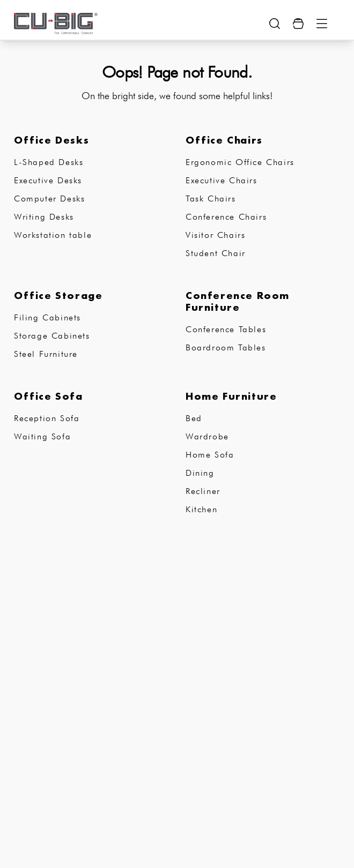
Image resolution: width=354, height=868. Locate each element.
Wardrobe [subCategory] (207, 436)
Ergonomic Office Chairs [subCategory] (240, 162)
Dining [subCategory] (200, 473)
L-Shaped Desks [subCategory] (49, 162)
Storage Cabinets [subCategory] (52, 336)
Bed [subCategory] (194, 418)
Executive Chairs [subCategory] (222, 180)
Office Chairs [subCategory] (224, 140)
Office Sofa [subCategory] (49, 396)
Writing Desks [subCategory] (44, 217)
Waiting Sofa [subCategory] (42, 436)
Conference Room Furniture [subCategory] (238, 301)
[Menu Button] (322, 24)
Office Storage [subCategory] (58, 295)
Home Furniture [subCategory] (231, 396)
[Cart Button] (298, 24)
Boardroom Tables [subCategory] (226, 347)
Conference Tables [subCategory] (226, 329)
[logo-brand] (56, 24)
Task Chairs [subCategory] (211, 199)
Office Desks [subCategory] (51, 140)
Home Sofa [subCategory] (210, 455)
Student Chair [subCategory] (216, 253)
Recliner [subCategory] (203, 491)
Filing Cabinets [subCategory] (47, 317)
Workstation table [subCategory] (53, 235)
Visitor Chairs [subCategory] (215, 235)
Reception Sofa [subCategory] (47, 418)
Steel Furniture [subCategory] (46, 354)
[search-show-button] (275, 24)
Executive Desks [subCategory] (48, 180)
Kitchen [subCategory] (201, 509)
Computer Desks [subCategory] (49, 199)
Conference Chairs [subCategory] (226, 217)
